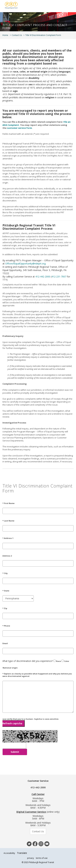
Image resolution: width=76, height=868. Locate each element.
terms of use (42, 858)
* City (5, 573)
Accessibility (9, 853)
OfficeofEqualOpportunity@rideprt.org (25, 264)
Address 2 (7, 556)
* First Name (8, 503)
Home (5, 35)
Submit (15, 752)
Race (57, 661)
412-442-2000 (43, 277)
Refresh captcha (12, 723)
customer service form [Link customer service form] (19, 128)
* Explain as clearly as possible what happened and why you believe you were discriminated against (37, 675)
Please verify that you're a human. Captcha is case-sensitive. (29, 722)
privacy (31, 858)
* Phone (6, 626)
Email (5, 643)
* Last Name (8, 521)
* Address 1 (8, 538)
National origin (9, 668)
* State (6, 591)
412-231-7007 (59, 277)
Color (65, 661)
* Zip (5, 608)
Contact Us (17, 35)
